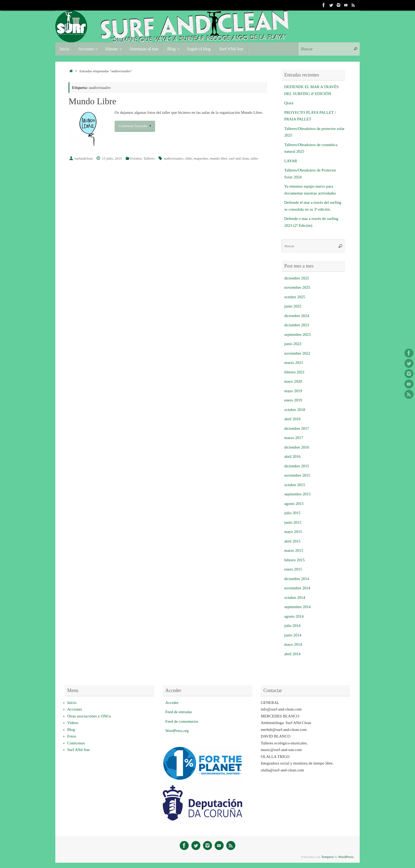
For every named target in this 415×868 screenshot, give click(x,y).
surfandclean (84, 158)
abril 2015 (292, 541)
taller (255, 158)
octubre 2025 (295, 297)
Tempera (327, 857)
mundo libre (219, 158)
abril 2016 (292, 456)
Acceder (172, 703)
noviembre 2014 (297, 588)
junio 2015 (293, 522)
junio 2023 (293, 344)
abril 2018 (292, 419)
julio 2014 (292, 626)
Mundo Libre (92, 101)
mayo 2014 (293, 644)
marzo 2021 (294, 363)
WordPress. (346, 857)
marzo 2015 (294, 550)
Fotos (72, 736)
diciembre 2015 (297, 466)
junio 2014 (293, 635)
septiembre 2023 (297, 334)
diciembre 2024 (297, 316)
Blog (71, 730)
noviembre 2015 (297, 475)
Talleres (149, 158)
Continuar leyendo (136, 126)
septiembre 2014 (297, 607)
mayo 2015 (293, 532)
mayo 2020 (293, 381)
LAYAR (291, 161)
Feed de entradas (179, 712)
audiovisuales (174, 158)
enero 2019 (293, 400)
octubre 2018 (295, 410)
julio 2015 (292, 513)
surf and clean (239, 158)
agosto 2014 (294, 616)
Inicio (72, 703)
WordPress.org (177, 731)
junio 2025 (293, 306)
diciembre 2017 (297, 428)
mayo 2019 (293, 391)
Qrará (289, 103)
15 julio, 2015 (112, 158)
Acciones (75, 709)
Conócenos (76, 743)
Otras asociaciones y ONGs (89, 716)
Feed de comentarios (182, 721)
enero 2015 (293, 569)
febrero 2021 (294, 372)
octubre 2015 (295, 485)
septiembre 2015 (297, 494)
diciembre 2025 (297, 278)
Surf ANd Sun (78, 750)
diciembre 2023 (297, 325)
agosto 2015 (294, 504)
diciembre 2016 (297, 447)
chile (188, 158)
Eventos (136, 158)
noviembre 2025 (297, 287)
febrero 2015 (294, 560)
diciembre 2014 (297, 579)
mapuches (201, 158)
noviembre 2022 (297, 353)
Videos (73, 723)
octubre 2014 (295, 598)
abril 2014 (292, 654)
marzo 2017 (294, 438)
